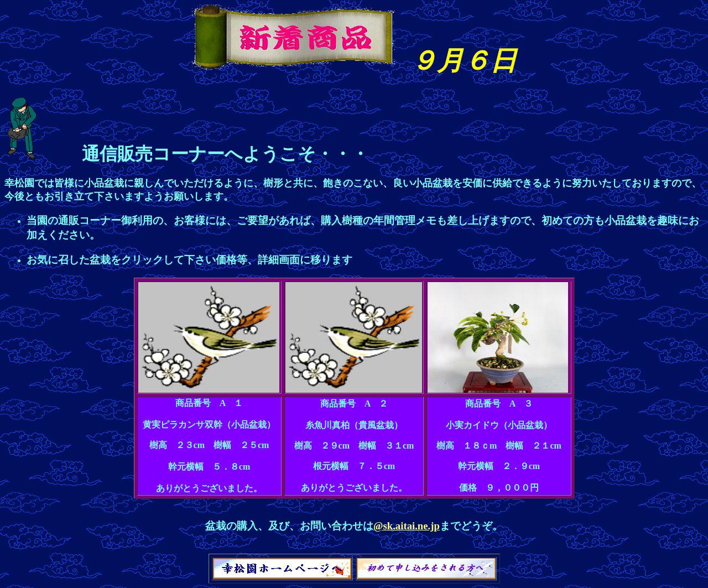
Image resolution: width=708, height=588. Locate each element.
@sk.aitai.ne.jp (407, 526)
